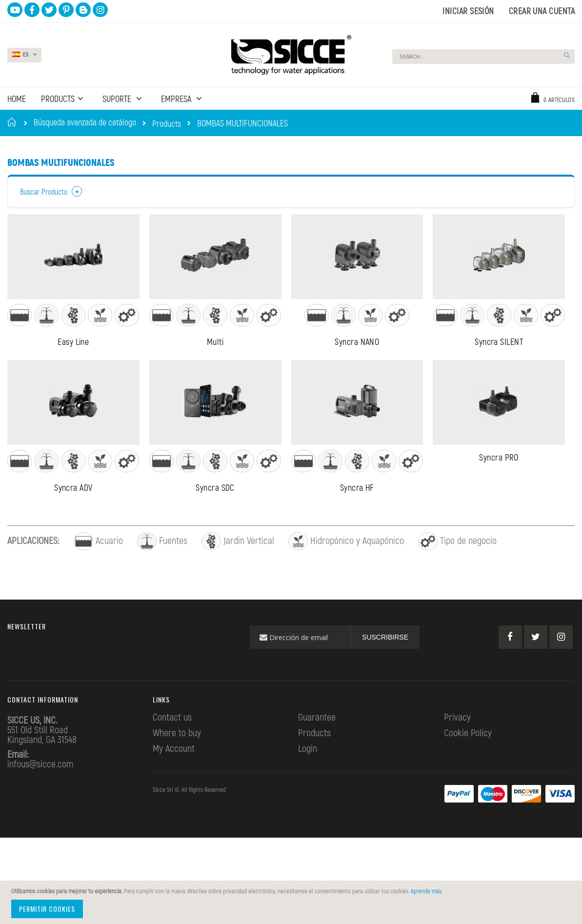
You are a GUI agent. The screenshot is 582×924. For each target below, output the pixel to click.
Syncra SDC (215, 514)
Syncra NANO (357, 355)
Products (167, 123)
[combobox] (483, 57)
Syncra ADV (73, 514)
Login (308, 775)
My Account (174, 775)
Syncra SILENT (499, 355)
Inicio (13, 122)
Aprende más (426, 891)
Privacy (457, 743)
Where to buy (177, 759)
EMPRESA (177, 99)
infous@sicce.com (40, 790)
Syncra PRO (499, 483)
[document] (292, 902)
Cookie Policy (468, 759)
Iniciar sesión (468, 11)
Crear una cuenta (542, 11)
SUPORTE (118, 99)
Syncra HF (357, 514)
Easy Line (73, 355)
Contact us (172, 743)
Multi (215, 355)
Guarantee (317, 743)
